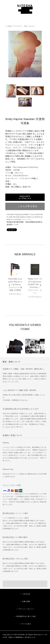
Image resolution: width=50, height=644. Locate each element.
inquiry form (26, 220)
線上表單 (15, 225)
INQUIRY (25, 197)
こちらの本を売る (25, 206)
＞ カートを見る (25, 624)
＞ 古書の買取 (25, 601)
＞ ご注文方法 (25, 594)
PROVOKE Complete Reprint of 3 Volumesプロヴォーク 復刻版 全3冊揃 (15, 285)
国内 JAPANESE (30, 26)
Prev (10, 285)
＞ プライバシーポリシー (25, 609)
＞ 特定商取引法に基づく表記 (25, 616)
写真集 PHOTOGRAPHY (15, 26)
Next (40, 285)
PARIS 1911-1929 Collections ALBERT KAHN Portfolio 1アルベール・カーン (35, 286)
